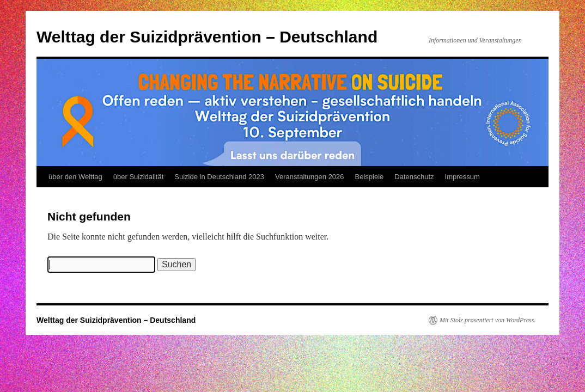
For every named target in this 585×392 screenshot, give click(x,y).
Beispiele (370, 177)
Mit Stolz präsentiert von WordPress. (487, 320)
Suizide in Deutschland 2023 (219, 177)
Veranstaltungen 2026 (310, 177)
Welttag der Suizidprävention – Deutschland (207, 37)
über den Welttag (75, 177)
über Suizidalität (139, 177)
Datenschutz (414, 177)
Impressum (462, 177)
